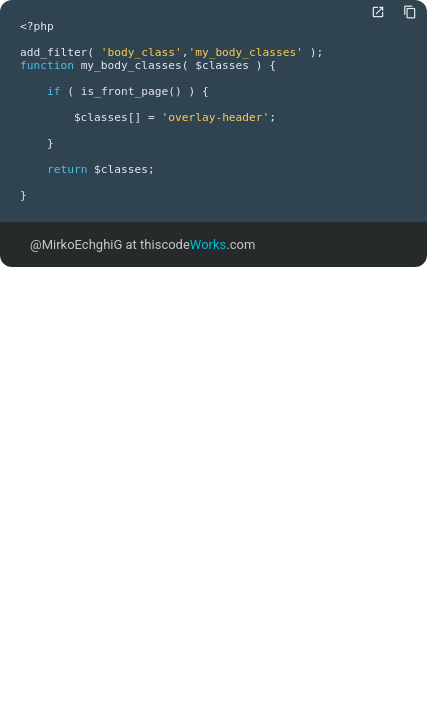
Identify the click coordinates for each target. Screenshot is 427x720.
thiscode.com (197, 244)
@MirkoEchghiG (76, 244)
